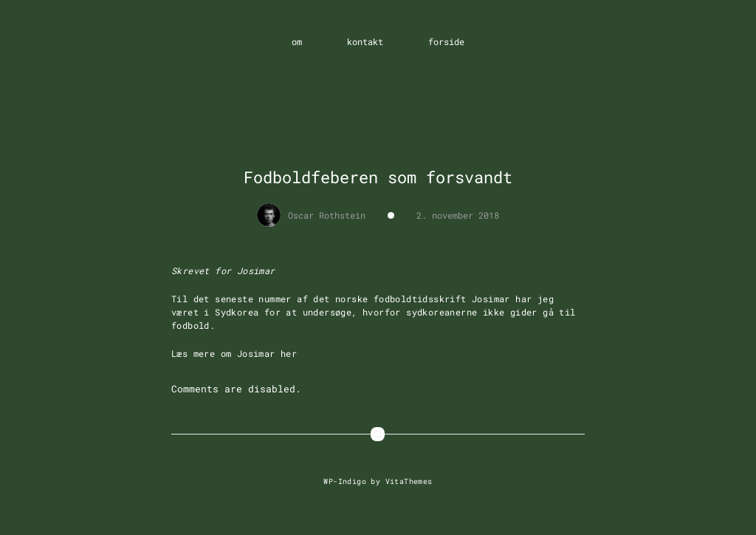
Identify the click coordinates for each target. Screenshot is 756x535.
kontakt (365, 41)
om (297, 41)
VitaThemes (409, 481)
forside (446, 41)
